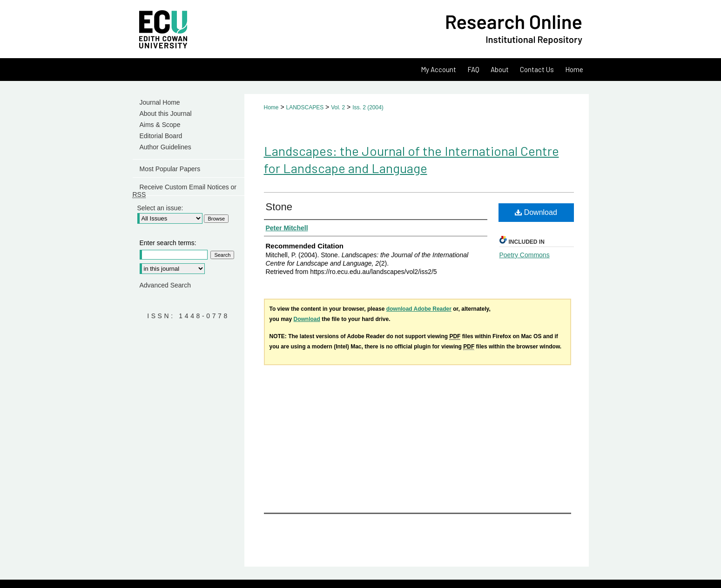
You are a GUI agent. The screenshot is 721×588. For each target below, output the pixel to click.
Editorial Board (161, 136)
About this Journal (166, 114)
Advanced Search (165, 285)
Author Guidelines (165, 147)
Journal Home (160, 102)
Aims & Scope (160, 125)
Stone (279, 207)
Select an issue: (160, 208)
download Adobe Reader (419, 309)
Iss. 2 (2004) (368, 107)
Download (536, 212)
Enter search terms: (168, 243)
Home (271, 107)
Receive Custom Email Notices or (185, 190)
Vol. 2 (338, 107)
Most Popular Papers (170, 169)
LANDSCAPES (305, 107)
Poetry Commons (525, 255)
